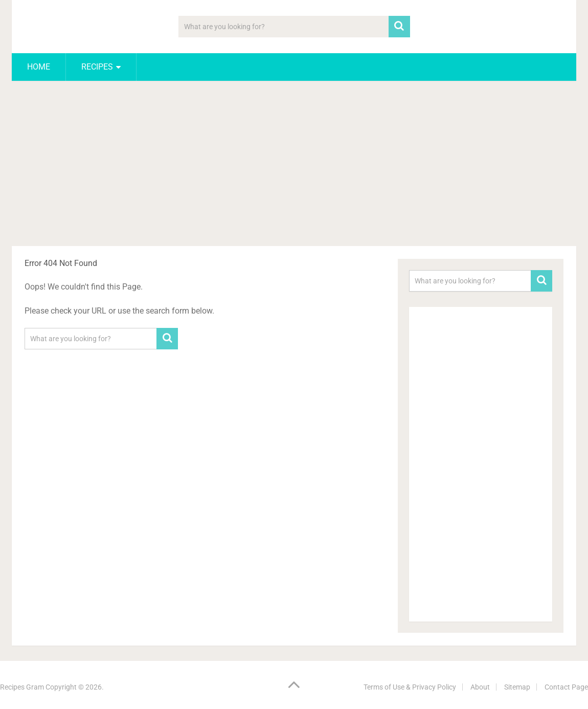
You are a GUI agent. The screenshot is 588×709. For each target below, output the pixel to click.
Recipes (97, 67)
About (480, 687)
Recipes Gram (22, 687)
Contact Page (566, 687)
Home (39, 67)
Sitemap (517, 687)
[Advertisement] (294, 165)
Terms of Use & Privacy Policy (410, 687)
